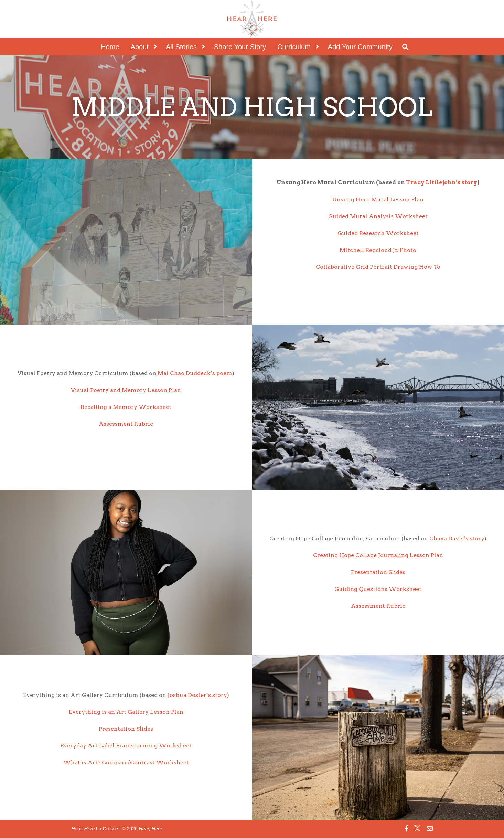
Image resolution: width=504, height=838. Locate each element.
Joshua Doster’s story (197, 695)
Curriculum (294, 47)
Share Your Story (240, 47)
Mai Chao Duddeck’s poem (195, 373)
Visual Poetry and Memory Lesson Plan (126, 390)
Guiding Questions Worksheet (378, 589)
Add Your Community (360, 47)
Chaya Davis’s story (457, 538)
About (140, 47)
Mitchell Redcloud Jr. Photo (378, 250)
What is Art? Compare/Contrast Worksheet (126, 762)
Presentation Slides (378, 572)
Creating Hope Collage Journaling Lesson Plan (378, 555)
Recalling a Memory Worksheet (126, 407)
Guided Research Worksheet (378, 233)
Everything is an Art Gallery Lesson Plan (126, 712)
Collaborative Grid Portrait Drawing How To (378, 267)
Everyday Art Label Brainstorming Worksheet (126, 746)
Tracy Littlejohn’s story (442, 183)
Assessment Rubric (126, 424)
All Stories (181, 47)
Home (110, 47)
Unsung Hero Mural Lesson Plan (378, 199)
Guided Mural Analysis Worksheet (378, 216)
